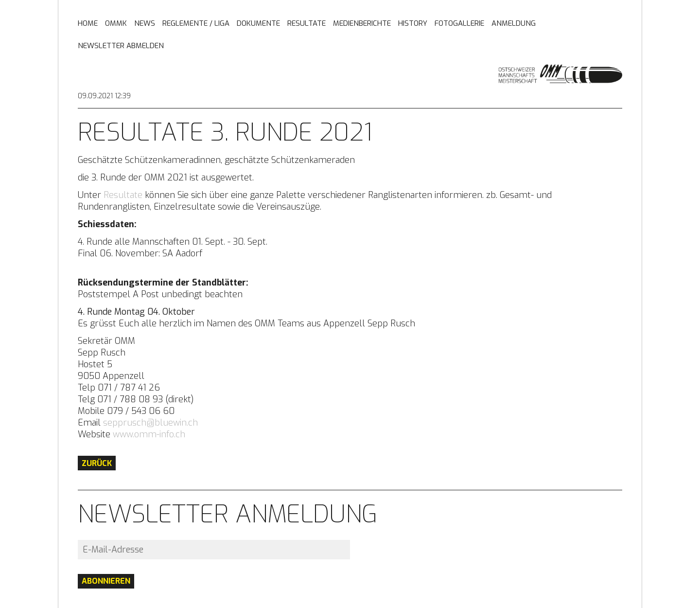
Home (88, 24)
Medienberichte (362, 24)
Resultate (306, 24)
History (413, 24)
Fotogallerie (459, 24)
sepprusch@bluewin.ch (150, 423)
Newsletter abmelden (121, 46)
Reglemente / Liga (196, 24)
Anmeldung (514, 24)
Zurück (97, 463)
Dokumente (258, 24)
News (145, 24)
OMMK (116, 24)
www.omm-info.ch (149, 434)
